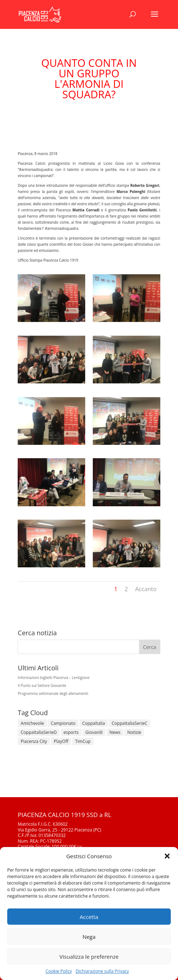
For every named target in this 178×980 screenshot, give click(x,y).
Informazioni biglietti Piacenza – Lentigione (54, 678)
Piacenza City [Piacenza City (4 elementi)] (34, 741)
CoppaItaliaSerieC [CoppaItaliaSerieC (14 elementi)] (129, 723)
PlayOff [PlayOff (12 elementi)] (61, 741)
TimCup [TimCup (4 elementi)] (83, 741)
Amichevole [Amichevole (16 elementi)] (32, 723)
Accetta (89, 917)
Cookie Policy (59, 971)
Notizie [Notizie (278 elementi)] (134, 732)
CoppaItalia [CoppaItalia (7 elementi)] (94, 723)
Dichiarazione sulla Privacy (102, 971)
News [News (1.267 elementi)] (115, 732)
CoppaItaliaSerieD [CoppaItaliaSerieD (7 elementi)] (39, 732)
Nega (89, 937)
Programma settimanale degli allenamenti (53, 693)
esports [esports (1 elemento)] (71, 732)
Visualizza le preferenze (89, 957)
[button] (167, 856)
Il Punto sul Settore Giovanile (42, 685)
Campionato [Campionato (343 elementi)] (63, 723)
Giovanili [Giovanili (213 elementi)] (94, 732)
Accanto (146, 589)
